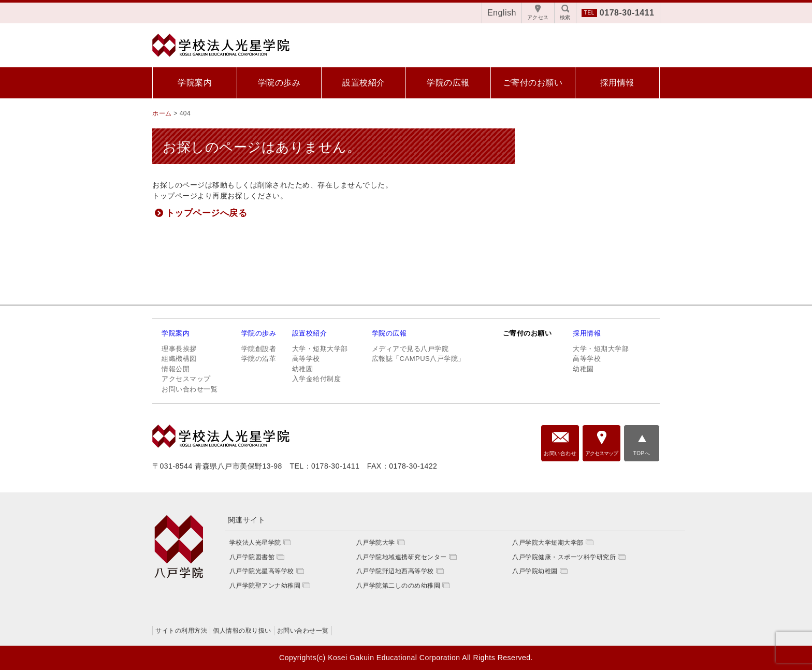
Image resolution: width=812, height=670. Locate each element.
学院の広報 (448, 83)
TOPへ (642, 453)
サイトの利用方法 (181, 631)
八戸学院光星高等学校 (262, 571)
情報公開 (176, 369)
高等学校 (306, 359)
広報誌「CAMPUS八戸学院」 (418, 359)
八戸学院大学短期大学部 (548, 543)
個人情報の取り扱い (242, 631)
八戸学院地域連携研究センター (402, 557)
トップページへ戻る (207, 213)
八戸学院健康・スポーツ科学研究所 (564, 557)
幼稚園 (303, 369)
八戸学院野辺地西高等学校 (395, 571)
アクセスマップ (186, 379)
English (502, 13)
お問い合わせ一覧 (190, 389)
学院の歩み (279, 83)
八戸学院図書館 (252, 557)
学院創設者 (259, 349)
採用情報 (617, 83)
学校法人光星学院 (255, 543)
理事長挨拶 (179, 349)
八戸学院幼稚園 (535, 571)
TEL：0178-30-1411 (324, 466)
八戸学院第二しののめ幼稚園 (398, 586)
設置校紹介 (364, 83)
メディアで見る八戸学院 (410, 349)
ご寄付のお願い (533, 83)
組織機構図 (179, 359)
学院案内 (195, 83)
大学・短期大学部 (320, 349)
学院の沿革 (259, 359)
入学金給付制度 (317, 379)
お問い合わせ (560, 453)
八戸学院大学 (376, 543)
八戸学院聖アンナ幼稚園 (265, 586)
